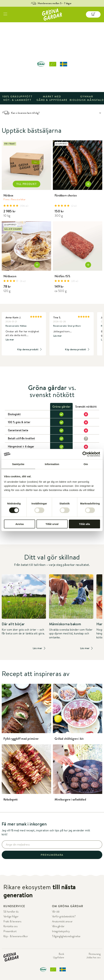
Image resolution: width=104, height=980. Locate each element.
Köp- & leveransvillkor (16, 936)
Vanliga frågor (11, 916)
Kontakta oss (11, 926)
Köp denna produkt (30, 349)
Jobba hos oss (93, 957)
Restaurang (95, 954)
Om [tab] (86, 464)
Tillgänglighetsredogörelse (66, 936)
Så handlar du (11, 912)
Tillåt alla (85, 524)
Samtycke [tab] (18, 464)
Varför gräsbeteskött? (64, 916)
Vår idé (56, 912)
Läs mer (10, 340)
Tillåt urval (52, 524)
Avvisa (20, 524)
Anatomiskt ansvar (62, 921)
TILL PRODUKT (27, 184)
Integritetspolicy (61, 931)
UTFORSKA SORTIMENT (52, 81)
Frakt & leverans (12, 921)
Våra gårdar (58, 926)
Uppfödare (59, 957)
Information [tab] (52, 464)
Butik (61, 954)
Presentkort (10, 931)
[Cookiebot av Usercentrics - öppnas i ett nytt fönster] (85, 454)
